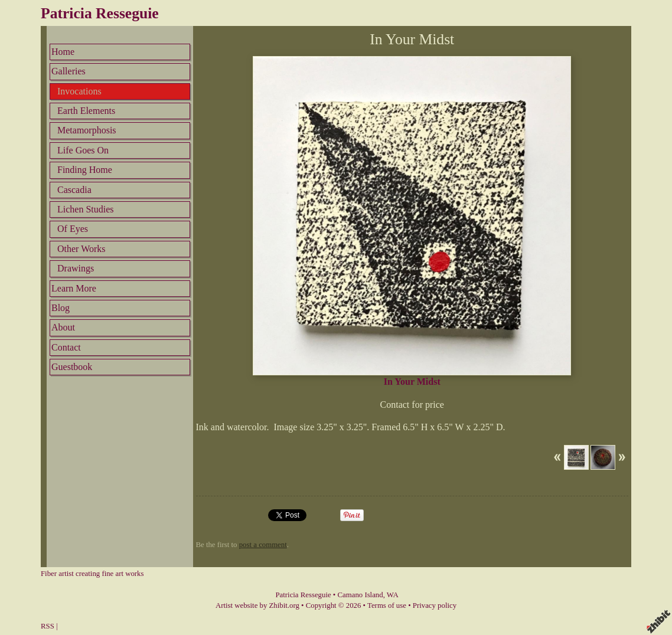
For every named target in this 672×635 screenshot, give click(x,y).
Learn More (74, 288)
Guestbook (72, 367)
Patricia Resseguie (100, 13)
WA (393, 595)
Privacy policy (435, 605)
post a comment (263, 545)
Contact (66, 347)
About (63, 327)
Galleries (68, 71)
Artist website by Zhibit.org (257, 605)
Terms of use (387, 605)
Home (63, 52)
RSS (48, 626)
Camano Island (361, 595)
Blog (61, 308)
